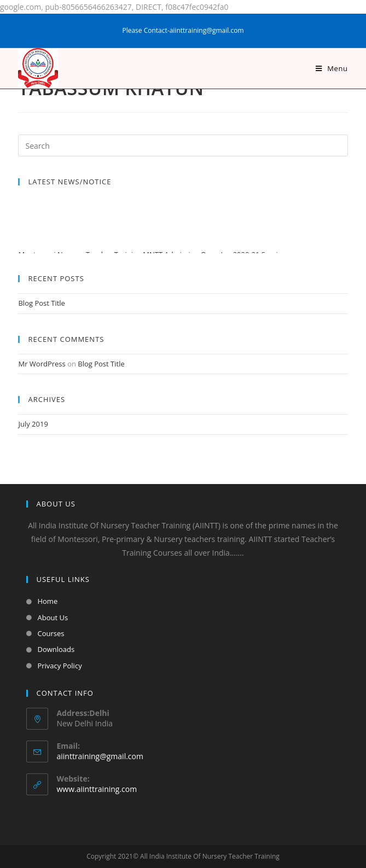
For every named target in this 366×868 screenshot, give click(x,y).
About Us (53, 617)
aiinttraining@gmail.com (100, 756)
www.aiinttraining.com (97, 789)
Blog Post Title (41, 303)
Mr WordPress (42, 364)
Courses (51, 633)
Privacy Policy (59, 666)
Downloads (56, 649)
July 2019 (33, 424)
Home (47, 601)
